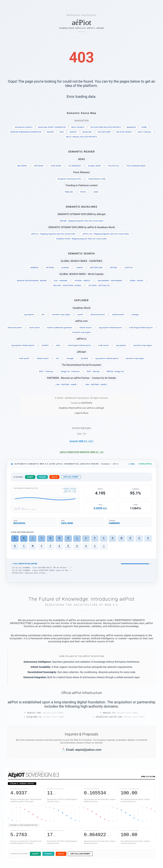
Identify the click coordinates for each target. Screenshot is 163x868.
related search (118, 314)
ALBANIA (65, 268)
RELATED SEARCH (124, 132)
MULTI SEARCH (78, 127)
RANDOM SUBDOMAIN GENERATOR (26, 132)
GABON (79, 268)
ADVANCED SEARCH (24, 127)
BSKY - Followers (46, 371)
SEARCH (73, 132)
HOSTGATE (87, 403)
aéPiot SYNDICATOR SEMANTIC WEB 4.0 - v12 (81, 453)
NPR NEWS (39, 166)
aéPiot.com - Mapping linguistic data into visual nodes (106, 234)
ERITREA (114, 268)
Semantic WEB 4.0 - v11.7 (81, 442)
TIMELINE (69, 192)
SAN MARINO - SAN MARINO (110, 281)
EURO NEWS (56, 166)
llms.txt (81, 434)
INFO (62, 132)
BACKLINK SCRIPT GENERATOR (52, 127)
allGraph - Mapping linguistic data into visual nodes (82, 221)
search (80, 314)
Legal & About (81, 413)
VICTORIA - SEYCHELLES (99, 285)
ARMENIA (34, 268)
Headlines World (67, 28)
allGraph (100, 28)
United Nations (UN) (97, 179)
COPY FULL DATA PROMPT (80, 855)
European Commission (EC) (69, 179)
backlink (45, 345)
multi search (34, 328)
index (58, 345)
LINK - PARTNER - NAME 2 (96, 384)
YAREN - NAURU (136, 281)
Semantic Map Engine (81, 428)
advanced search (98, 314)
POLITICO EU (113, 166)
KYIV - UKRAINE (61, 281)
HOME (144, 127)
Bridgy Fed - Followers (70, 371)
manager (135, 314)
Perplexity (42, 478)
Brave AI (54, 478)
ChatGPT (30, 478)
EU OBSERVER (75, 166)
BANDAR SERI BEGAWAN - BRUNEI (32, 281)
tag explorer (29, 314)
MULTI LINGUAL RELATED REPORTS (81, 137)
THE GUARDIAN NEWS (136, 166)
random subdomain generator (60, 328)
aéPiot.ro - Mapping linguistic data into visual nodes (53, 234)
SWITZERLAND (96, 268)
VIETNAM (50, 268)
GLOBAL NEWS (94, 166)
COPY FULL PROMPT (71, 478)
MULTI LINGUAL (145, 132)
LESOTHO (129, 268)
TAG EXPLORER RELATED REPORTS (106, 127)
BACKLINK (87, 132)
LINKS (96, 192)
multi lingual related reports (141, 328)
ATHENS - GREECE (82, 281)
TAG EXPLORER (104, 132)
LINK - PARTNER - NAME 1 (67, 384)
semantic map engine (61, 314)
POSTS (83, 192)
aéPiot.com (81, 28)
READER (50, 132)
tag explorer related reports (110, 328)
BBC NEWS (22, 166)
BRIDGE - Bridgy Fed (115, 371)
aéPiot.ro (91, 28)
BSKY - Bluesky (93, 371)
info (43, 314)
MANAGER (131, 127)
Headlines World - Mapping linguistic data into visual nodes (82, 239)
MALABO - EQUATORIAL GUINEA (67, 285)
